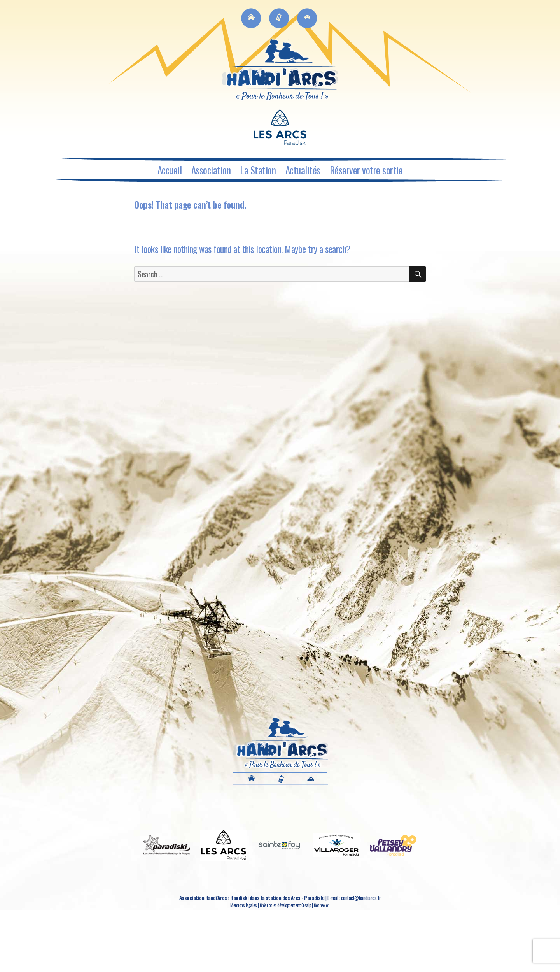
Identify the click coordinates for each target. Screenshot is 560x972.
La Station (258, 170)
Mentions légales (243, 905)
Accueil (170, 170)
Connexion (322, 905)
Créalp (306, 905)
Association (211, 170)
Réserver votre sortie (366, 170)
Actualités (303, 170)
